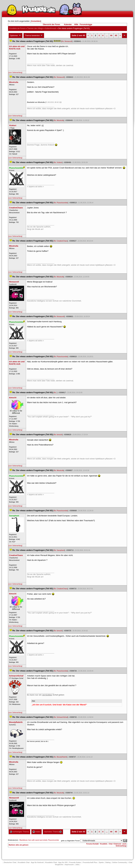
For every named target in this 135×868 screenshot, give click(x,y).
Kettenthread (51, 28)
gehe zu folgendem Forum (70, 841)
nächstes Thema (53, 832)
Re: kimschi (58, 435)
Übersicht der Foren (51, 24)
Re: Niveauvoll (67, 41)
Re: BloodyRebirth (60, 757)
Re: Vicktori (58, 162)
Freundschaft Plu (90, 862)
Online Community (119, 862)
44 (111, 35)
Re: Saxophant (59, 550)
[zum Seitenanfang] (15, 72)
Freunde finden (75, 862)
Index (36, 832)
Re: (55, 392)
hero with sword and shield (38, 840)
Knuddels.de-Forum (17, 28)
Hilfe (76, 24)
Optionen (16, 36)
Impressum (69, 865)
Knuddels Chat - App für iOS (56, 862)
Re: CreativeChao (61, 241)
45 (116, 35)
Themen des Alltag (35, 28)
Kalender (68, 24)
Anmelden (36, 21)
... (107, 35)
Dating (108, 862)
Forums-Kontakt (92, 844)
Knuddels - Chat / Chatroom (111, 844)
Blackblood (23, 840)
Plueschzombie (53, 840)
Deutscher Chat (10, 862)
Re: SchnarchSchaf (61, 717)
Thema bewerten (34, 36)
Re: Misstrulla (59, 120)
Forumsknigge (86, 24)
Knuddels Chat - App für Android (31, 862)
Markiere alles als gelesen (19, 845)
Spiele (101, 862)
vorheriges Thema (19, 832)
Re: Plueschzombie (61, 203)
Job (77, 865)
